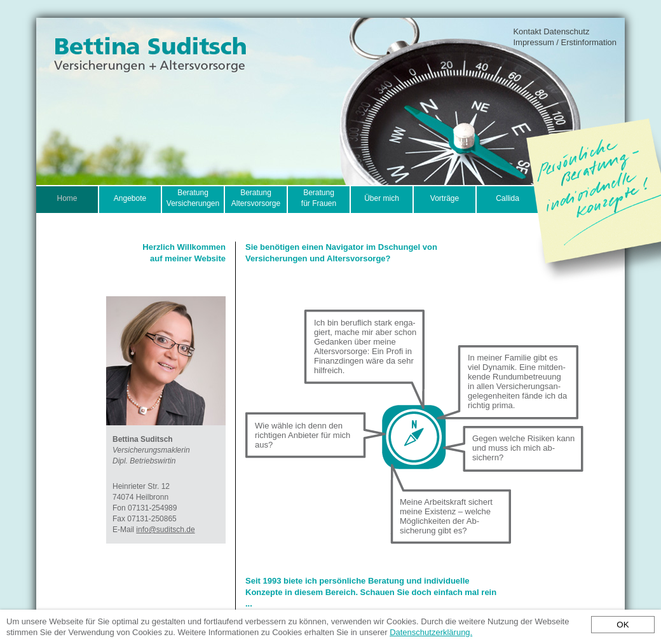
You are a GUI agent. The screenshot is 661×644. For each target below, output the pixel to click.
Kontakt (527, 31)
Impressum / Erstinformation (565, 42)
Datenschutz (566, 31)
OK (623, 625)
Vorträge (445, 198)
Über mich (382, 198)
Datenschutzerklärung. (431, 632)
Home (67, 198)
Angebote (130, 198)
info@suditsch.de (165, 530)
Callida (508, 198)
